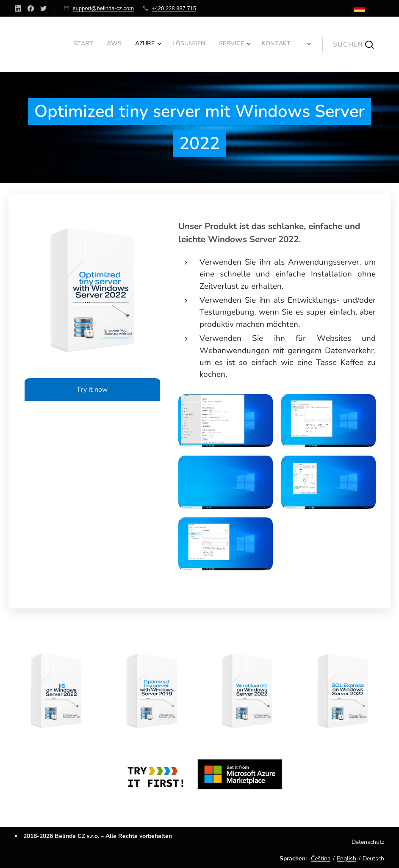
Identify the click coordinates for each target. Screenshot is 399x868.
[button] (353, 44)
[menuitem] (199, 44)
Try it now (92, 390)
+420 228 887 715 (174, 8)
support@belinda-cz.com (103, 8)
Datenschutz (368, 842)
